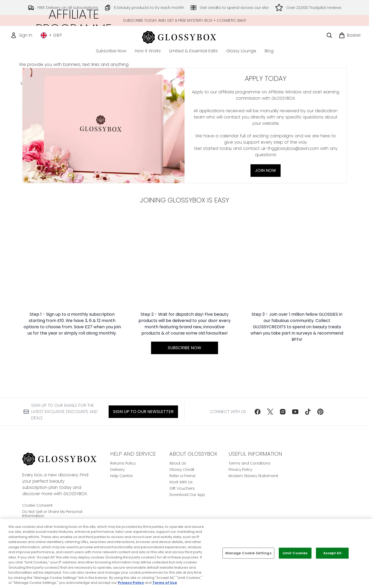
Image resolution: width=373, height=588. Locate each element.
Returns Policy (123, 463)
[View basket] (350, 35)
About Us (178, 463)
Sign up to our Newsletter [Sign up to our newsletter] (143, 412)
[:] (72, 368)
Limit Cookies (295, 553)
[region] (186, 553)
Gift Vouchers (182, 488)
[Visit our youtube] (295, 412)
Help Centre (121, 476)
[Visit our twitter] (270, 412)
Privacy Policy (240, 470)
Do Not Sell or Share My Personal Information (52, 514)
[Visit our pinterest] (320, 412)
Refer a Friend (182, 476)
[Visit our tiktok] (308, 412)
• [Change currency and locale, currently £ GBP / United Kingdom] (51, 35)
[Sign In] (21, 35)
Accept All (332, 553)
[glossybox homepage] (185, 36)
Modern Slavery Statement (253, 476)
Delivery (117, 470)
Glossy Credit (182, 470)
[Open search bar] (329, 35)
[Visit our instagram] (283, 412)
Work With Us (181, 482)
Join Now (74, 179)
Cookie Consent (37, 505)
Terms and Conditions (249, 463)
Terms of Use (165, 583)
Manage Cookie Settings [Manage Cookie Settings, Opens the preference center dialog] (248, 553)
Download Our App (187, 495)
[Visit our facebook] (258, 412)
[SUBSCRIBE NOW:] (184, 368)
